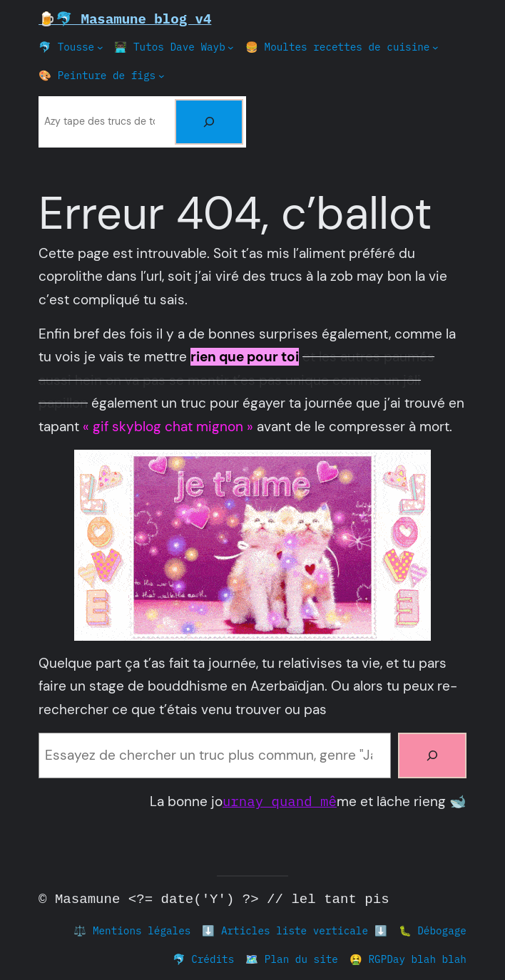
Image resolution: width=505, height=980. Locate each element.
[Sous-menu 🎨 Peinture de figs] (162, 76)
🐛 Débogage (433, 930)
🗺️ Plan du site (292, 959)
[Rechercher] (209, 122)
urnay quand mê (280, 801)
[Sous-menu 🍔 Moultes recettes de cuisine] (435, 47)
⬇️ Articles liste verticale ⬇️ (294, 930)
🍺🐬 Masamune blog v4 (125, 18)
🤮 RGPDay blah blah (408, 959)
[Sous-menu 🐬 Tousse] (100, 47)
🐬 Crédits (204, 959)
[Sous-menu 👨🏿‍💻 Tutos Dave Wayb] (231, 47)
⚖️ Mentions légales (132, 930)
